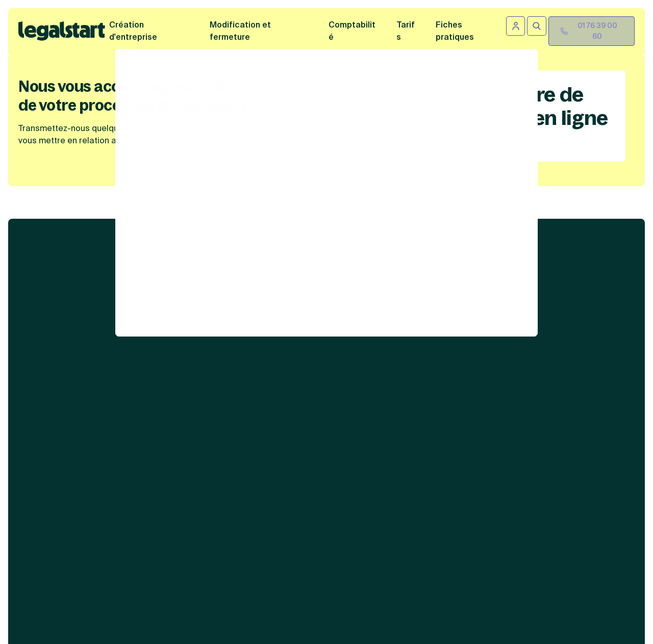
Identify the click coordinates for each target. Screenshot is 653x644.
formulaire (320, 589)
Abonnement (330, 360)
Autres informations (481, 345)
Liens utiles (581, 253)
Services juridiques (343, 253)
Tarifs (406, 31)
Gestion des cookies (473, 424)
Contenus (460, 253)
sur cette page (440, 601)
